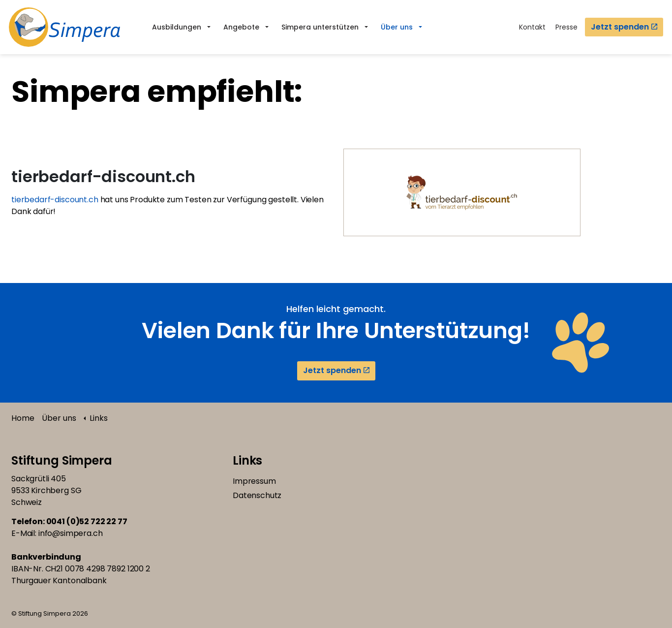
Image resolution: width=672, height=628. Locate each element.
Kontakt (532, 27)
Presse (566, 27)
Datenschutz (257, 495)
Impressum (254, 481)
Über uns (397, 27)
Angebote (241, 27)
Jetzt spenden (624, 27)
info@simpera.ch (71, 533)
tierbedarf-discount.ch (56, 200)
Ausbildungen (177, 27)
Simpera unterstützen (320, 27)
